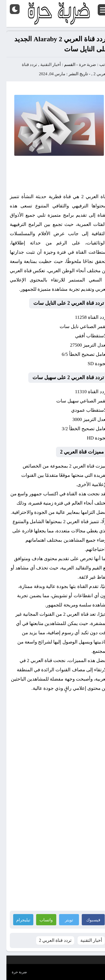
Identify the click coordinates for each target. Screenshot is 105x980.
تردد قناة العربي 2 (49, 940)
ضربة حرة (81, 65)
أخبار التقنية (44, 65)
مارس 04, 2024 (46, 74)
